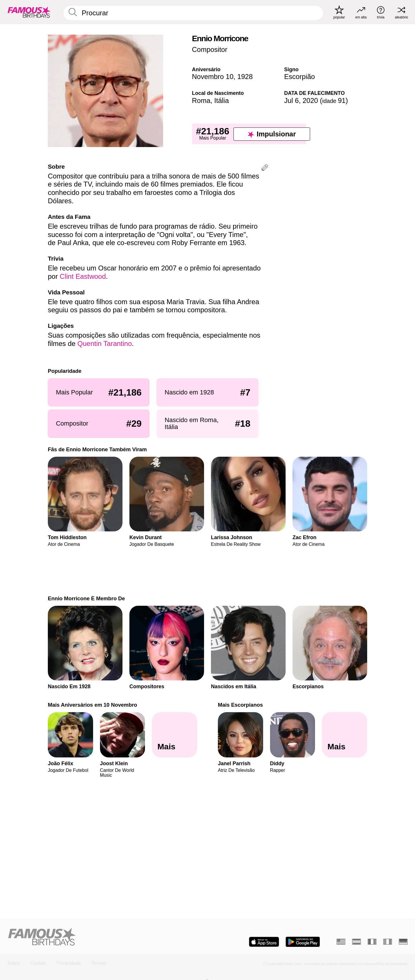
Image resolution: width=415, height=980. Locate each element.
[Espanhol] (356, 942)
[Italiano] (388, 942)
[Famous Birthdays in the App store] (264, 942)
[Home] (106, 937)
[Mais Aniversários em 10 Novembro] (175, 735)
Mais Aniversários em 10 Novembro (93, 705)
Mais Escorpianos (240, 705)
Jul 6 (292, 100)
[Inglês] (341, 942)
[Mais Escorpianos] (345, 735)
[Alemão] (403, 942)
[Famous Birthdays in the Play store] (303, 942)
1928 (245, 77)
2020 (310, 100)
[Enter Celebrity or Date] (193, 13)
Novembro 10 (213, 77)
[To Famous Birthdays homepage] (29, 12)
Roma (201, 100)
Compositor (210, 49)
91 (334, 100)
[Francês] (372, 942)
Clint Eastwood (83, 276)
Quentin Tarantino (105, 344)
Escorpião (300, 77)
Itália (221, 100)
